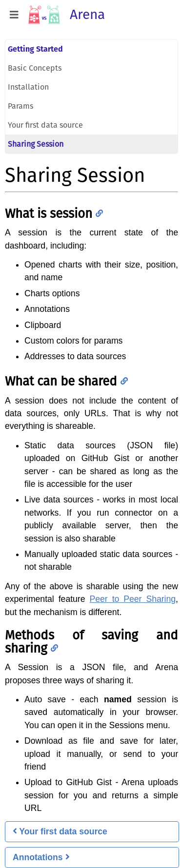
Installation (28, 87)
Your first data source (45, 125)
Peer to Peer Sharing (132, 599)
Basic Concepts (35, 68)
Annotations (41, 857)
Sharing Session (36, 144)
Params (20, 106)
